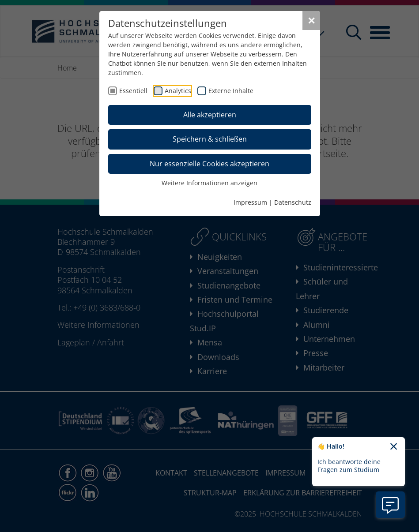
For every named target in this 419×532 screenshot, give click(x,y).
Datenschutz (293, 202)
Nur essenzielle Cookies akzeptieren (209, 164)
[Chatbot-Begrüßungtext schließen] (394, 447)
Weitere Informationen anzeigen (209, 183)
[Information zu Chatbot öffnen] (390, 505)
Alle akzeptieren (210, 115)
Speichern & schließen (210, 139)
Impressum (250, 202)
